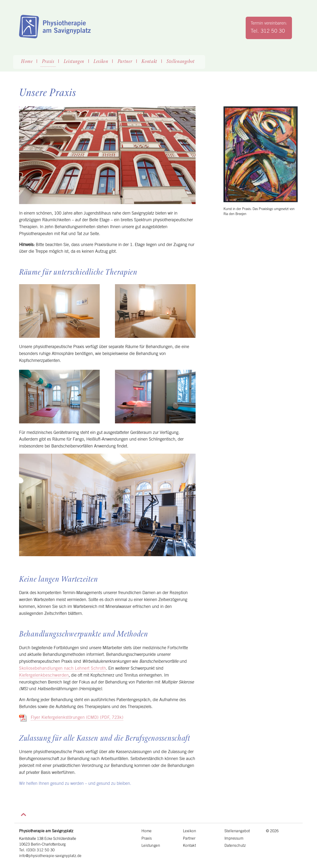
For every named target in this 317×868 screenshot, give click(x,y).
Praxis (48, 62)
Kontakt (149, 62)
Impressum (234, 838)
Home (27, 62)
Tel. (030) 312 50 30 (37, 850)
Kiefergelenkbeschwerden (44, 675)
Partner (125, 62)
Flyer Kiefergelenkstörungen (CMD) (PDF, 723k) (77, 717)
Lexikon (101, 62)
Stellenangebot (181, 62)
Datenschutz (235, 845)
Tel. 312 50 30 (268, 31)
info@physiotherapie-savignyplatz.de (50, 856)
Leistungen (74, 62)
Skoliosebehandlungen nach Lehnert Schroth (62, 668)
